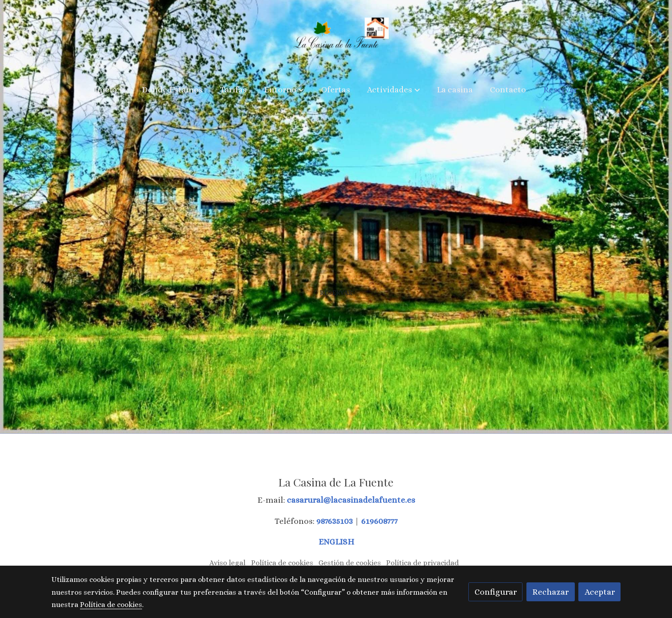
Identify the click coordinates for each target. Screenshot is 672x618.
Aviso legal (227, 563)
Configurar (496, 592)
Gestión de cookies (350, 563)
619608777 (379, 521)
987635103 (335, 521)
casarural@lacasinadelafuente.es (351, 500)
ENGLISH (336, 542)
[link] (336, 38)
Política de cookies (282, 563)
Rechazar (550, 592)
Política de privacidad (422, 563)
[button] (110, 90)
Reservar (336, 296)
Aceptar (600, 592)
